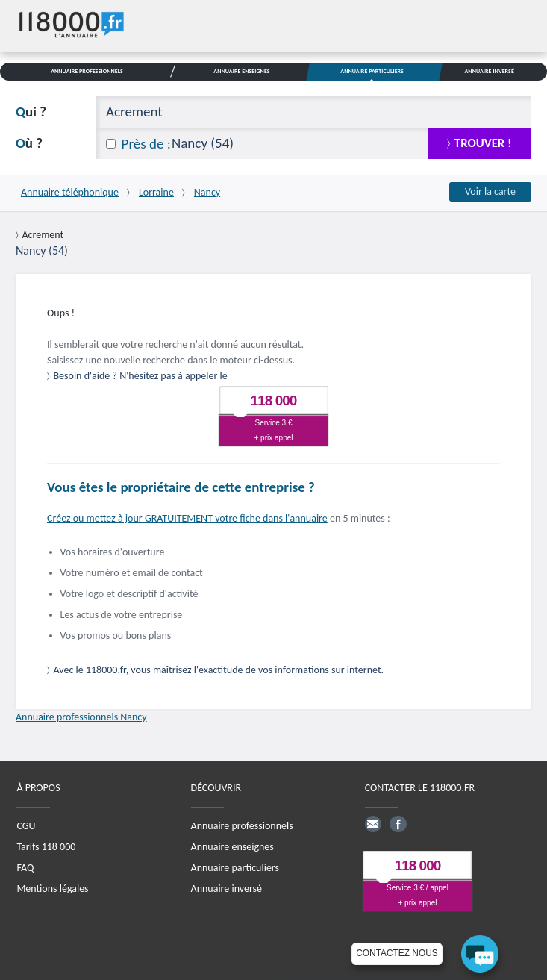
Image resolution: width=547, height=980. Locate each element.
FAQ (25, 868)
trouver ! (483, 143)
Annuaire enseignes (232, 847)
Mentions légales (52, 889)
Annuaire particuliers (235, 868)
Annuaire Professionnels (87, 71)
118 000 (274, 400)
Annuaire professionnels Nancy (81, 717)
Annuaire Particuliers (372, 71)
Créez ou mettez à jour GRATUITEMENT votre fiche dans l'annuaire (187, 518)
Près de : (146, 144)
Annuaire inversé (226, 889)
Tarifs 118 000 (46, 847)
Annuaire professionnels (242, 826)
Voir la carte (490, 191)
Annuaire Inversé (489, 71)
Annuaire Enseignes (241, 71)
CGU (26, 826)
